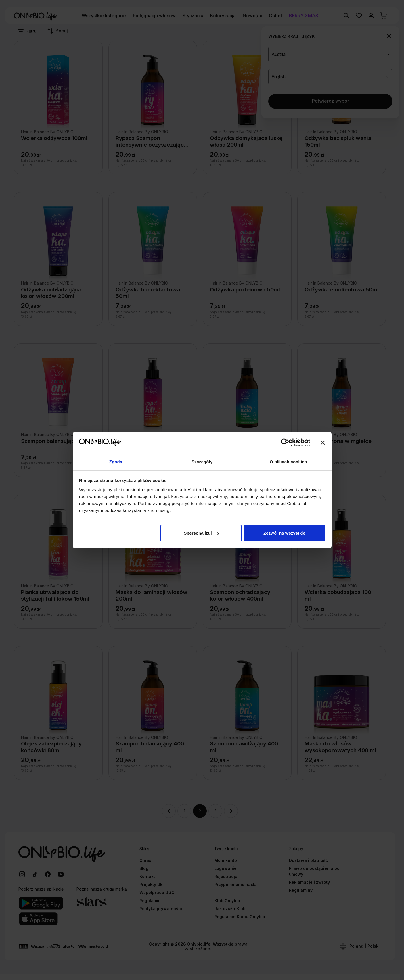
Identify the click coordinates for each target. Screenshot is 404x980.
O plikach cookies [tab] (288, 462)
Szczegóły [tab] (202, 462)
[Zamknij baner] (323, 443)
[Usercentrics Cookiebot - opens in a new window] (285, 443)
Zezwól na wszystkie (284, 533)
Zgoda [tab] (116, 462)
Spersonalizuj (201, 533)
